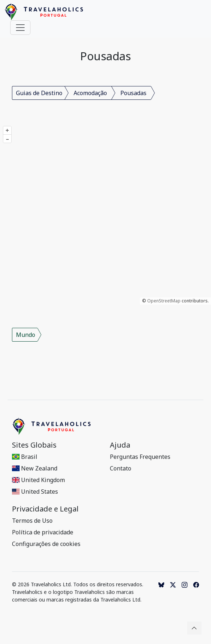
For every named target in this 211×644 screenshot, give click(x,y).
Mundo (26, 335)
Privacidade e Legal (45, 509)
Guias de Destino (39, 93)
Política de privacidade (43, 532)
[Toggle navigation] (20, 28)
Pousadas (133, 93)
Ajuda (120, 445)
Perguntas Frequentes (140, 457)
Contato (121, 468)
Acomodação (90, 93)
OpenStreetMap (164, 301)
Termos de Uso (32, 521)
